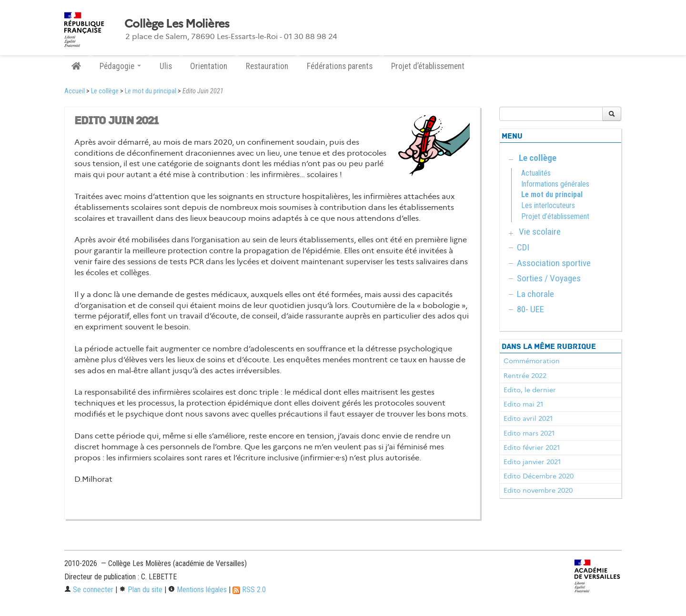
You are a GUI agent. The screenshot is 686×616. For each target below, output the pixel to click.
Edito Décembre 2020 (539, 476)
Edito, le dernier (530, 390)
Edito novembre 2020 (538, 490)
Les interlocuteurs (548, 205)
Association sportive (554, 263)
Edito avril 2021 (528, 418)
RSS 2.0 (249, 590)
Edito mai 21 (523, 404)
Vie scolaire (540, 232)
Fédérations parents (340, 66)
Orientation (209, 66)
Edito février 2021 (532, 447)
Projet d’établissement (428, 66)
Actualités (536, 173)
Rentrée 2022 (525, 376)
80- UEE (530, 309)
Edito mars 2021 (529, 433)
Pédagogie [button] (120, 66)
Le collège (105, 91)
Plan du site (141, 590)
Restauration (267, 66)
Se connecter (89, 590)
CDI (523, 247)
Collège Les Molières (177, 24)
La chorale (535, 294)
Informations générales (555, 184)
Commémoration (532, 361)
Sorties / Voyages (549, 278)
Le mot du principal (151, 91)
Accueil (75, 91)
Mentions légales (197, 590)
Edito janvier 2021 (532, 462)
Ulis (166, 66)
